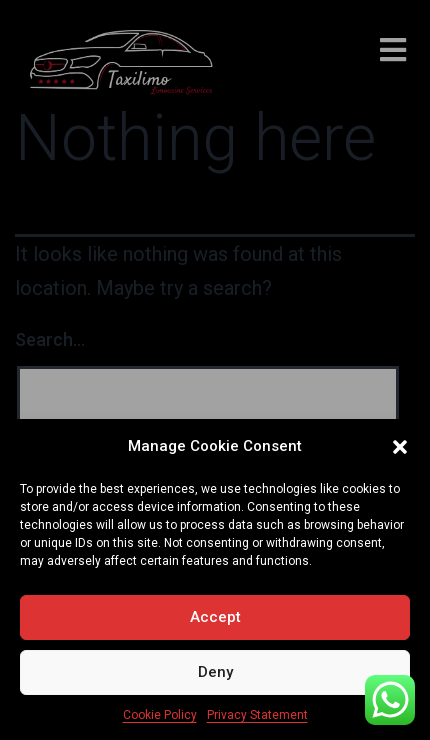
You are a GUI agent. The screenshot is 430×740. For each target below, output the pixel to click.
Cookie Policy (160, 715)
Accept (215, 617)
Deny (215, 672)
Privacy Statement (257, 715)
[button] (400, 447)
